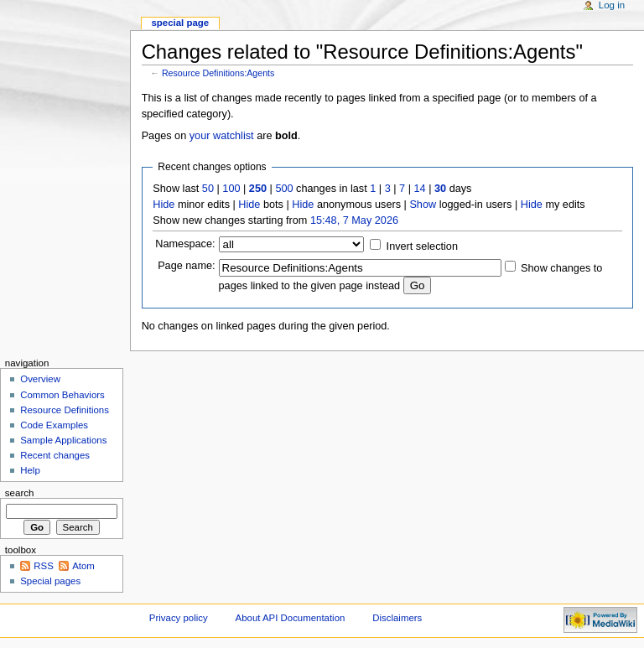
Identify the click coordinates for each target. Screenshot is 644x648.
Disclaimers (397, 618)
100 (231, 189)
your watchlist (222, 136)
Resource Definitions (65, 410)
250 (258, 189)
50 (208, 189)
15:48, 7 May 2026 (354, 220)
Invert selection (422, 246)
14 (420, 189)
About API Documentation (291, 618)
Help (30, 470)
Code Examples (54, 425)
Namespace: (185, 244)
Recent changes (55, 455)
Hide (164, 205)
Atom (83, 566)
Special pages (50, 581)
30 (440, 189)
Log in (612, 5)
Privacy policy (179, 618)
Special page (180, 23)
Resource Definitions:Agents (218, 73)
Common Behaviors (62, 395)
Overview (40, 379)
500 (284, 189)
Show (423, 205)
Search (20, 493)
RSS (44, 566)
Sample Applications (63, 440)
